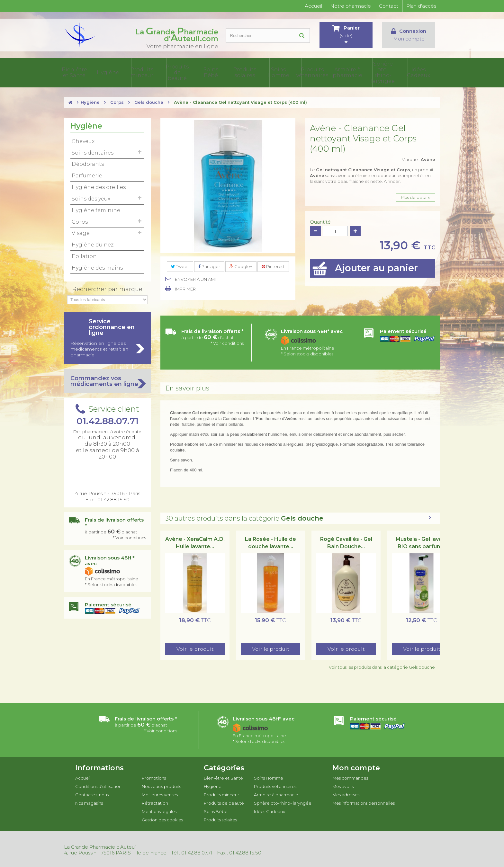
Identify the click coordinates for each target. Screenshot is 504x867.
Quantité (320, 221)
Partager (209, 265)
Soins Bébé (236, 72)
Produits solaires (268, 72)
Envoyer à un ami (195, 278)
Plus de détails (415, 196)
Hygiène (142, 72)
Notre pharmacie (351, 6)
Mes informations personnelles (364, 802)
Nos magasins (89, 802)
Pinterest (273, 265)
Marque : (418, 158)
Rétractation (155, 802)
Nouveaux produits (161, 785)
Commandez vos (107, 380)
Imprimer (185, 288)
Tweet (180, 265)
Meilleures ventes (160, 793)
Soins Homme (299, 72)
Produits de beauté (205, 72)
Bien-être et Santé (111, 72)
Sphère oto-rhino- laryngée (393, 72)
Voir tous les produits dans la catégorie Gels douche (382, 666)
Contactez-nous (92, 793)
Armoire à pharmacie (361, 72)
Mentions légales (159, 810)
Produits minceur (174, 72)
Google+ (241, 265)
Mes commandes (350, 777)
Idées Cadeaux (424, 72)
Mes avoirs (343, 785)
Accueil (313, 6)
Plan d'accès (421, 6)
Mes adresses (346, 793)
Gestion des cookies (162, 818)
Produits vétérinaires (330, 72)
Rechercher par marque (107, 288)
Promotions (154, 777)
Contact (389, 6)
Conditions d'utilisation (98, 785)
